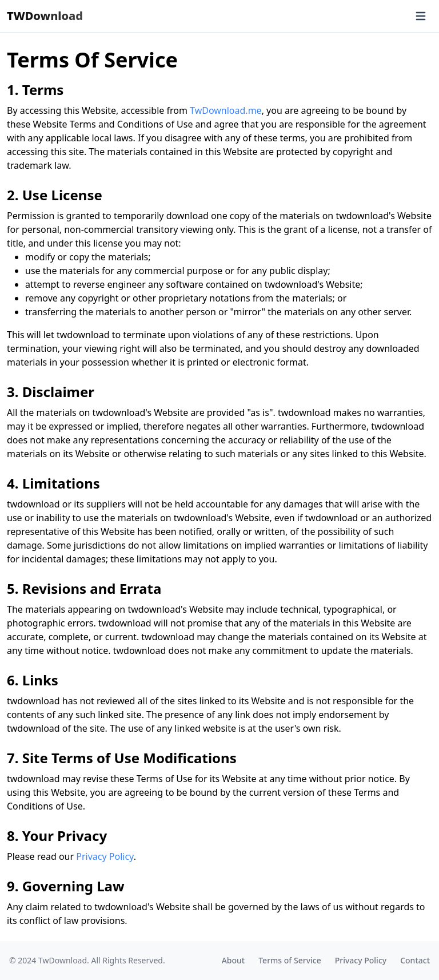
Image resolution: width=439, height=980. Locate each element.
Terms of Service (290, 960)
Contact (415, 960)
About (234, 960)
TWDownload (45, 16)
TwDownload (63, 960)
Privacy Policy (105, 856)
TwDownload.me (226, 110)
